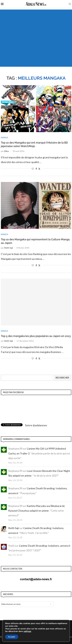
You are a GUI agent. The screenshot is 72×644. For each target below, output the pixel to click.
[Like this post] (33, 169)
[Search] (70, 4)
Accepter (12, 637)
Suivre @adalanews (36, 425)
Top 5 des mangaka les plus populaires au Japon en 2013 (36, 336)
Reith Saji (9, 248)
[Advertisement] (36, 34)
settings (27, 631)
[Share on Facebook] (36, 169)
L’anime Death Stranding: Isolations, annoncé (45, 546)
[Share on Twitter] (39, 169)
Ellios (7, 151)
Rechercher (62, 378)
